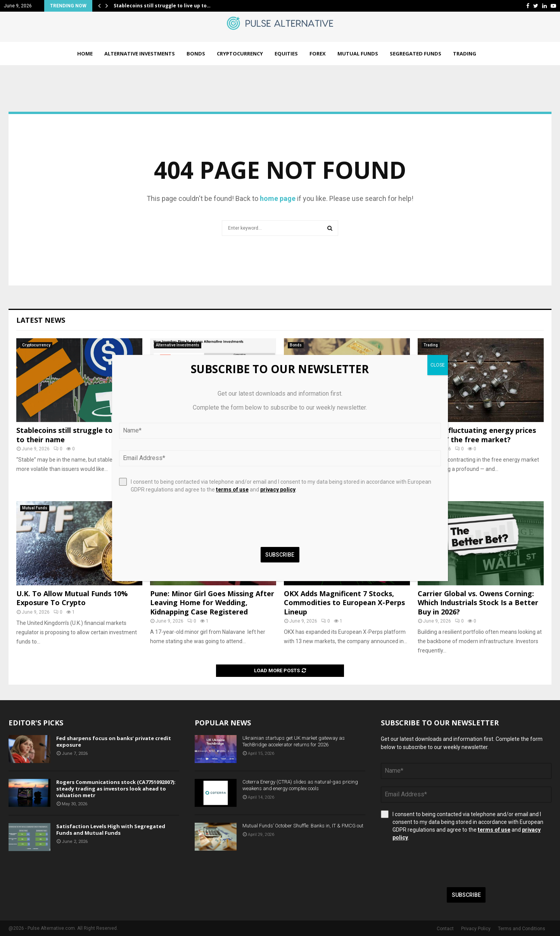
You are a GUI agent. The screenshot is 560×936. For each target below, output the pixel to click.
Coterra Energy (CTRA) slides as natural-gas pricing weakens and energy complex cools (300, 785)
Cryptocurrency (240, 54)
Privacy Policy (476, 929)
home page (278, 198)
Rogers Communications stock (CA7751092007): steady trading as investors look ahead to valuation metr (116, 789)
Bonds (196, 54)
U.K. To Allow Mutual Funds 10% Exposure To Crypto (72, 598)
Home (85, 54)
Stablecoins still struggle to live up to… (162, 6)
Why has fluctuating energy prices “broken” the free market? (477, 435)
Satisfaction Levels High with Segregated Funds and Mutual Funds (111, 830)
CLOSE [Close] (438, 365)
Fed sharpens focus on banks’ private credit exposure (114, 741)
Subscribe (466, 895)
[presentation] (440, 864)
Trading (465, 54)
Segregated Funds (416, 54)
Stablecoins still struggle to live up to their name (77, 435)
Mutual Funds (358, 54)
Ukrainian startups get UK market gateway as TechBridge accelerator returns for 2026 (294, 741)
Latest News (41, 320)
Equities (286, 54)
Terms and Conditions (522, 929)
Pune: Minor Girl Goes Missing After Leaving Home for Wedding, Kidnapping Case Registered (212, 603)
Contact (445, 929)
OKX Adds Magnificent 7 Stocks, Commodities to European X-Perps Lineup (344, 603)
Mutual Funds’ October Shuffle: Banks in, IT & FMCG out (303, 826)
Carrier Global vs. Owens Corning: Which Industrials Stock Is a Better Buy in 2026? (478, 603)
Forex (318, 54)
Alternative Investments (140, 54)
